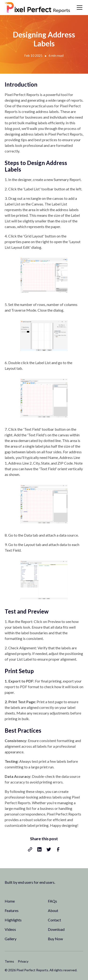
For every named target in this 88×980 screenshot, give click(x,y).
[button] (79, 8)
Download (56, 929)
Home (10, 901)
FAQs (52, 901)
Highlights (13, 920)
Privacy (23, 961)
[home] (37, 8)
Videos (10, 929)
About (53, 910)
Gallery (11, 939)
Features (12, 910)
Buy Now (55, 939)
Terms (9, 961)
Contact (54, 920)
